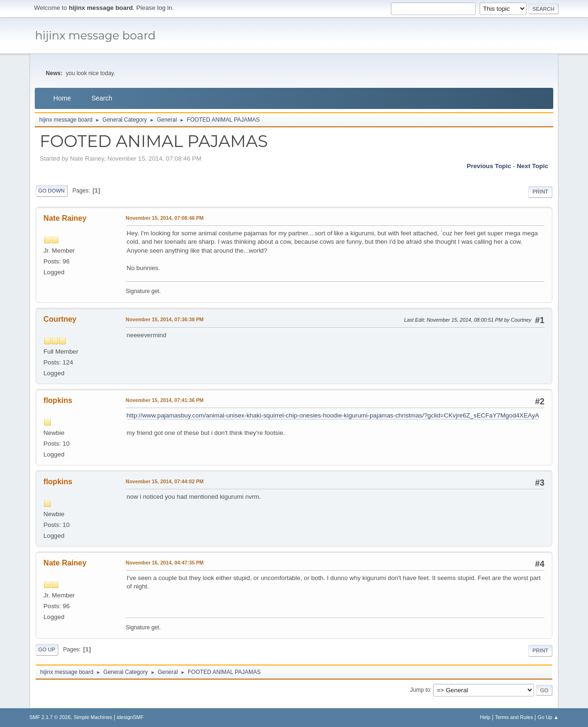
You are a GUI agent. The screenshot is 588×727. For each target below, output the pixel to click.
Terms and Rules (514, 717)
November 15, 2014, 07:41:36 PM (165, 400)
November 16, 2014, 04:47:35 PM (165, 563)
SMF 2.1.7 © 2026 (50, 717)
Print (541, 192)
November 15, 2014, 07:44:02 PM (165, 481)
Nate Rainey (65, 218)
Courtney (60, 319)
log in (165, 8)
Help (485, 717)
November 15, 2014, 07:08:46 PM (165, 218)
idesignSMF (130, 717)
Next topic (532, 166)
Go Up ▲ (548, 717)
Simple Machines (93, 717)
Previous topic (489, 166)
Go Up (47, 650)
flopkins (58, 400)
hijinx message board (96, 35)
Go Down (52, 191)
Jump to (420, 690)
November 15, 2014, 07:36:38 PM (165, 319)
